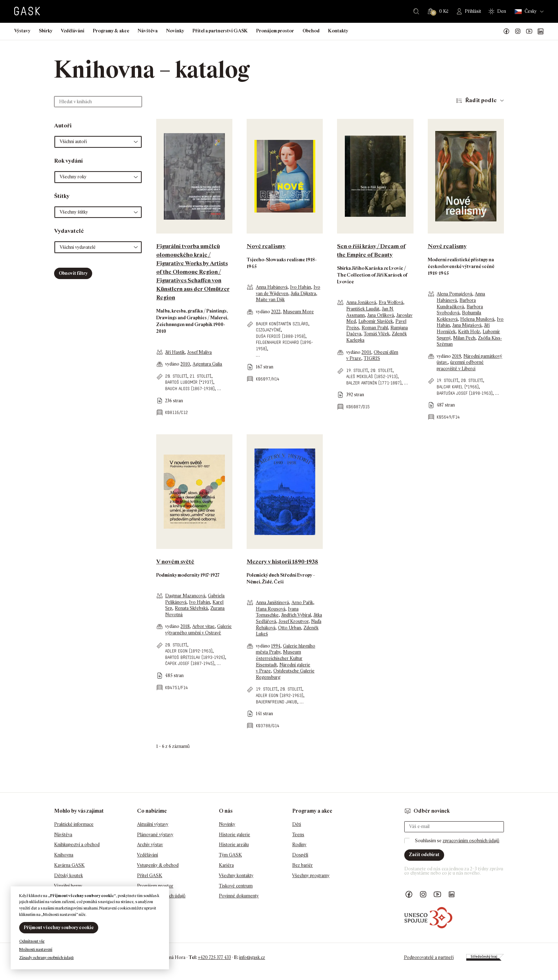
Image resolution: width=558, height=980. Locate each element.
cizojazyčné (268, 330)
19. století (357, 370)
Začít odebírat (424, 855)
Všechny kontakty (236, 876)
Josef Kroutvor (294, 621)
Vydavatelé (69, 231)
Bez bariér (302, 865)
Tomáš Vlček (377, 334)
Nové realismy (266, 246)
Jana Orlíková (381, 315)
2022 (276, 312)
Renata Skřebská (191, 608)
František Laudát (363, 309)
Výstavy (22, 31)
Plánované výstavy (155, 835)
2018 (185, 626)
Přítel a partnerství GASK (220, 31)
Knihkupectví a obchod (77, 845)
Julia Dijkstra (303, 294)
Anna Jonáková (361, 302)
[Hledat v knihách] (98, 102)
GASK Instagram (518, 31)
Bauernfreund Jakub (277, 702)
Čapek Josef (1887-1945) (190, 663)
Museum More (298, 312)
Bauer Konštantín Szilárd (282, 324)
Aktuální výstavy (153, 824)
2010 (185, 364)
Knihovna (64, 855)
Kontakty (338, 31)
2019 (456, 356)
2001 (366, 352)
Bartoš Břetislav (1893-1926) (195, 657)
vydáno (173, 364)
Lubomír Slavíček (376, 321)
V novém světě (175, 562)
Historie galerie (235, 835)
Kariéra (226, 865)
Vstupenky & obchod (158, 865)
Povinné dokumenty (239, 896)
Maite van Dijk (270, 300)
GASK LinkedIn (541, 31)
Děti (297, 824)
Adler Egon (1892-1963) (189, 651)
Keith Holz (469, 332)
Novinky (175, 31)
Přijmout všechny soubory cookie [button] (59, 927)
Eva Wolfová (391, 302)
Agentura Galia (207, 364)
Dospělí (300, 855)
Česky (526, 12)
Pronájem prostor (275, 31)
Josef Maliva (199, 352)
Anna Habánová (272, 287)
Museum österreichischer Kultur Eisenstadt (279, 658)
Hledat (416, 11)
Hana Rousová (271, 609)
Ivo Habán (301, 287)
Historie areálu (234, 845)
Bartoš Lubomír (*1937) (189, 382)
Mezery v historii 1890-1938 (282, 562)
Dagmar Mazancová (185, 596)
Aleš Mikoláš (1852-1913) (372, 376)
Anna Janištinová (272, 602)
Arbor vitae (203, 626)
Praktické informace (74, 824)
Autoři (63, 125)
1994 (276, 646)
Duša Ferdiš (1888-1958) (281, 336)
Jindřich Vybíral (296, 615)
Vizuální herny (68, 886)
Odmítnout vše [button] (32, 941)
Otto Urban (289, 628)
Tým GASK (230, 855)
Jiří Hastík (175, 352)
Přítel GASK (150, 876)
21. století (201, 376)
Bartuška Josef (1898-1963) (465, 393)
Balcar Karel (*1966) (458, 387)
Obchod (311, 31)
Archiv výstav (150, 845)
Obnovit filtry (73, 273)
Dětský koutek (69, 876)
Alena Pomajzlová (454, 294)
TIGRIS (372, 358)
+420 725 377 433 (214, 957)
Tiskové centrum (236, 886)
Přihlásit (473, 11)
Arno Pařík (302, 602)
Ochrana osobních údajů (161, 896)
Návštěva (148, 31)
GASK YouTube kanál (529, 31)
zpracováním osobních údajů (471, 841)
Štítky (62, 196)
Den (502, 11)
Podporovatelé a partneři (429, 957)
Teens (298, 835)
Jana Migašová (467, 325)
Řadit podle (481, 100)
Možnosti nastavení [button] (36, 949)
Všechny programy (311, 876)
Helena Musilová (477, 319)
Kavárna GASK (69, 865)
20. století (176, 376)
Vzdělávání (73, 31)
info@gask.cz (252, 957)
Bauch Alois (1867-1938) (190, 389)
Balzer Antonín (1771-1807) (374, 383)
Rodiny (299, 845)
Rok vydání (69, 161)
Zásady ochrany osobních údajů (46, 958)
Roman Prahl (375, 328)
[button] (98, 142)
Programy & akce (111, 31)
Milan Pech (464, 338)
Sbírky (46, 31)
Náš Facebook (506, 31)
